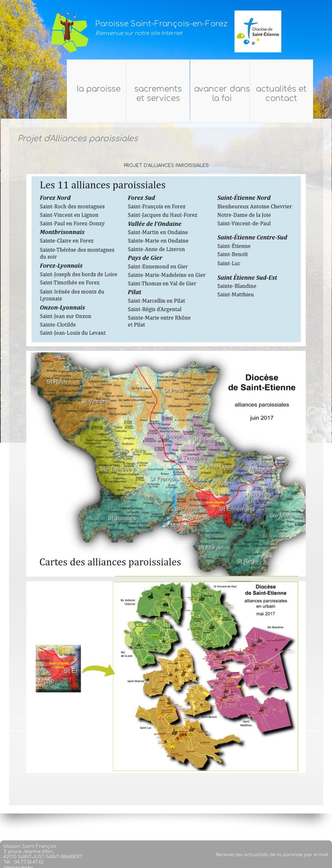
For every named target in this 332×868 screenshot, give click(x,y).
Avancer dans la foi (227, 94)
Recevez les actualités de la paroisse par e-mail (272, 863)
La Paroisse (40, 89)
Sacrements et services (153, 94)
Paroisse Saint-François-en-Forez (161, 24)
